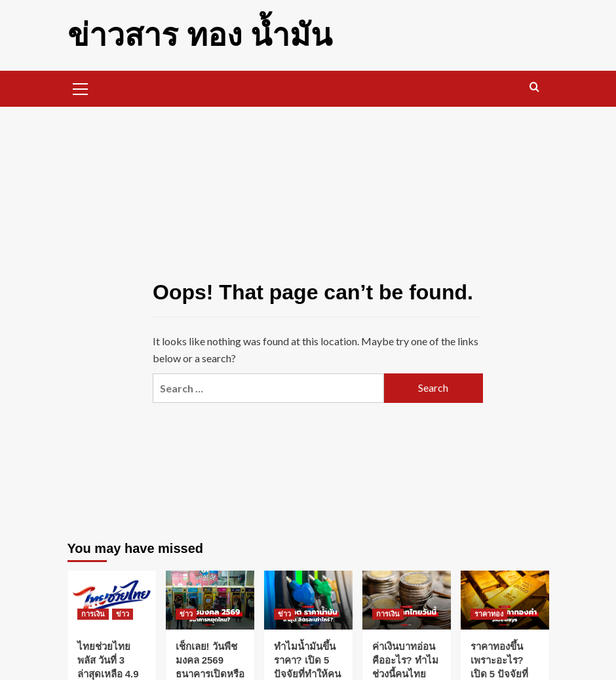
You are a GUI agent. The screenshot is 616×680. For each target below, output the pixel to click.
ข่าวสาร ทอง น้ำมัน (200, 35)
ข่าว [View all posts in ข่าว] (123, 614)
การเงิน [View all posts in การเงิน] (93, 614)
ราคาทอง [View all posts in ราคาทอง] (489, 614)
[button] (81, 87)
